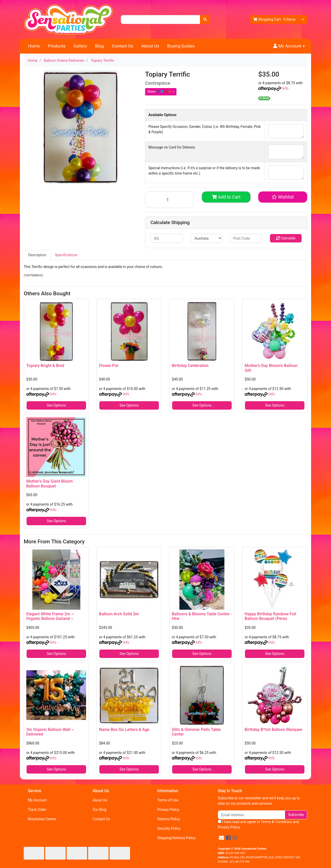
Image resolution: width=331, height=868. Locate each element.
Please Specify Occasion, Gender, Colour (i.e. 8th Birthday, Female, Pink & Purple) (205, 129)
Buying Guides (181, 46)
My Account (37, 800)
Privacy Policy (168, 810)
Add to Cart (226, 197)
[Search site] (205, 20)
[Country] (206, 238)
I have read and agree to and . (258, 824)
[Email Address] (251, 815)
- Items (274, 20)
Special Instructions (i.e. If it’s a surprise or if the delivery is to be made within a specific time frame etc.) (204, 171)
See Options (56, 405)
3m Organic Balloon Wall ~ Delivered (50, 732)
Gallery (80, 46)
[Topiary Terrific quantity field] (170, 200)
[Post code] (246, 238)
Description (37, 255)
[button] (289, 46)
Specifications (66, 255)
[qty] (167, 238)
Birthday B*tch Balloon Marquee (273, 730)
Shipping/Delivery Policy (176, 838)
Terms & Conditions (276, 822)
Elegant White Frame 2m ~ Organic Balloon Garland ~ (50, 616)
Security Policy (169, 828)
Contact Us (122, 46)
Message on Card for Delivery (172, 147)
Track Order (37, 810)
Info (285, 88)
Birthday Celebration (190, 366)
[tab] (37, 255)
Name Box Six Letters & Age (124, 730)
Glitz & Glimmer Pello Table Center (196, 732)
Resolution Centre (42, 819)
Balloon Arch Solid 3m (119, 614)
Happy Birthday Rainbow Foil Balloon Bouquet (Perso (270, 616)
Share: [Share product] (160, 92)
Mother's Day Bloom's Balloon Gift (271, 368)
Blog (99, 46)
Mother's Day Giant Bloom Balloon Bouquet (50, 484)
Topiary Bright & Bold (45, 366)
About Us (150, 46)
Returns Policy (169, 819)
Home (34, 46)
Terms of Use (168, 800)
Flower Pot (109, 366)
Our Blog (99, 810)
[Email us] (221, 838)
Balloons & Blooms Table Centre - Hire (202, 616)
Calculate (286, 238)
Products (57, 46)
